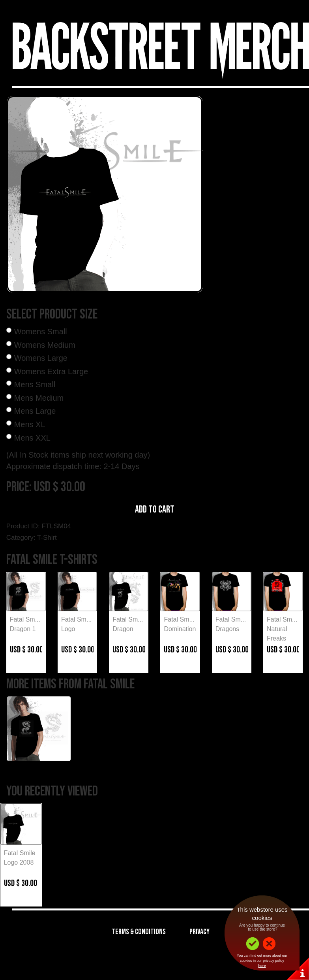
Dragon (123, 629)
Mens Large (35, 411)
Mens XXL (32, 438)
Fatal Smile (20, 853)
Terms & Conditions (139, 932)
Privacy (199, 932)
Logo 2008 (19, 862)
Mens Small (35, 384)
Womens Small (41, 332)
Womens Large (41, 358)
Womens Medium (45, 345)
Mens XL (30, 424)
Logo (68, 629)
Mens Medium (39, 398)
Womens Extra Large (51, 371)
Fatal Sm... (25, 619)
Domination (180, 629)
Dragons (227, 629)
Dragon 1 (23, 629)
